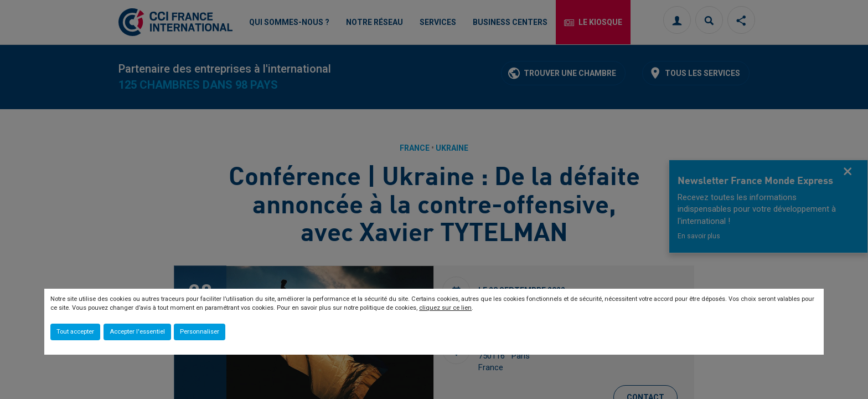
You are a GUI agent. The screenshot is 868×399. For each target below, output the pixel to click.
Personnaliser (200, 332)
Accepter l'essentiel (137, 332)
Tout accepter (75, 332)
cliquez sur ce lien (445, 308)
